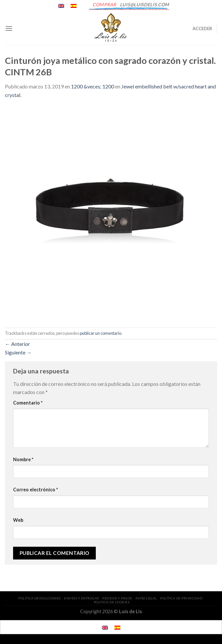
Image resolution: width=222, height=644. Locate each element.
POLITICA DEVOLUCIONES (40, 598)
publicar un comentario (101, 333)
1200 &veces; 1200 (93, 86)
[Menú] (9, 28)
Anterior (17, 344)
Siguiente (18, 352)
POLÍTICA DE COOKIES (112, 602)
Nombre (23, 459)
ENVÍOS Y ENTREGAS (82, 598)
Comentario (28, 403)
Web (18, 520)
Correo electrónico (35, 490)
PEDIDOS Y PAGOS (117, 598)
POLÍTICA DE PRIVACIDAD (181, 598)
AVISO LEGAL (146, 598)
